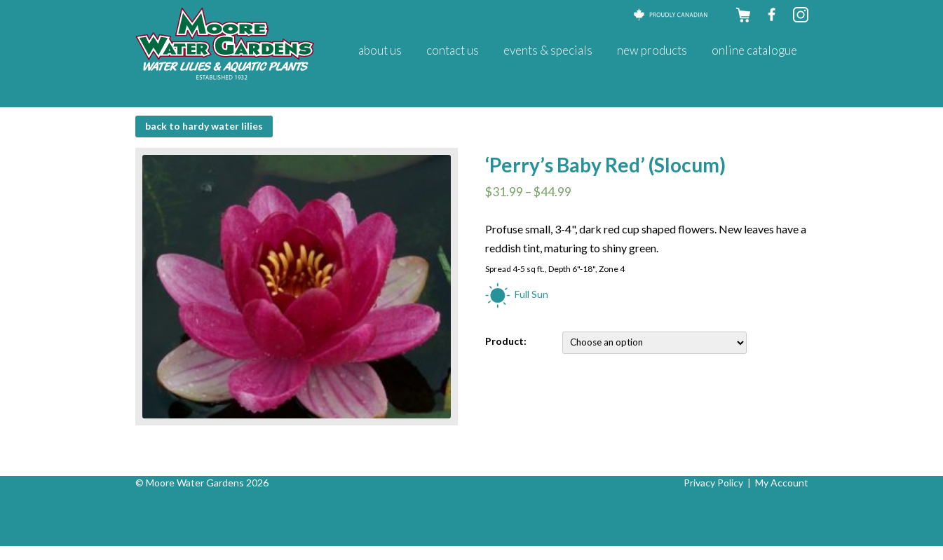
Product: (506, 341)
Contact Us (453, 50)
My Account (782, 483)
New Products (652, 50)
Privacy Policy (713, 483)
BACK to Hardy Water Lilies (204, 126)
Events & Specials (548, 50)
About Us (380, 50)
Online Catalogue (754, 50)
